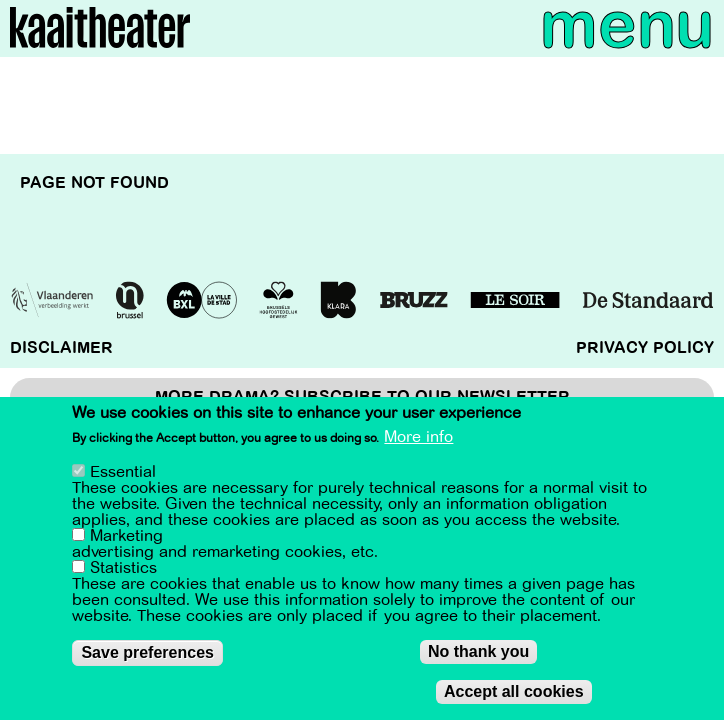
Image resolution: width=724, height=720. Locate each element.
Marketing (126, 536)
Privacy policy (645, 348)
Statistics (123, 568)
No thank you (478, 651)
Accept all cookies (514, 691)
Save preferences (147, 652)
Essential (123, 472)
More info (418, 438)
